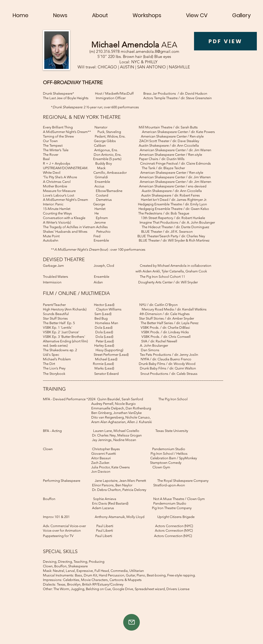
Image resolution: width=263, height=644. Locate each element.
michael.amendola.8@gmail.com (150, 51)
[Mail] (131, 622)
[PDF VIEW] (225, 41)
